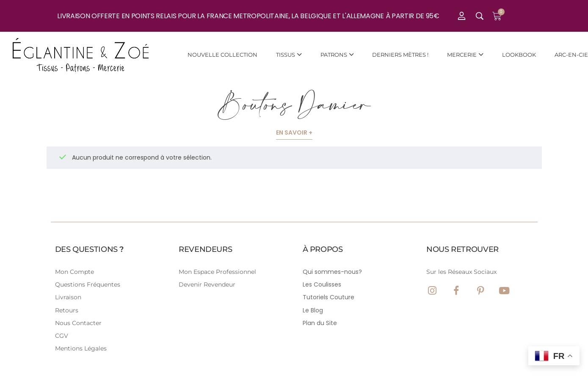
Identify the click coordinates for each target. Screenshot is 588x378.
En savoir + (294, 132)
